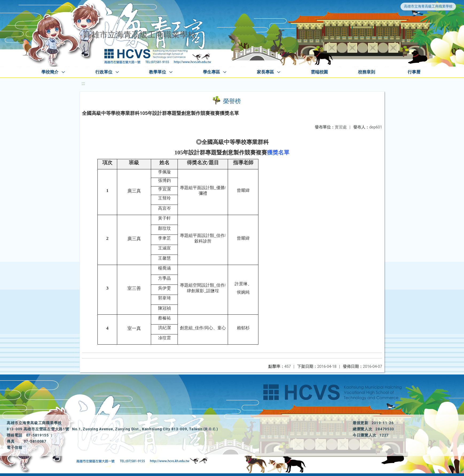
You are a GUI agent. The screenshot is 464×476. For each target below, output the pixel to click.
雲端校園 (319, 72)
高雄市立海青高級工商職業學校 (428, 6)
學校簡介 (50, 72)
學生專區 (211, 72)
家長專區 (265, 72)
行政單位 (104, 72)
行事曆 (414, 72)
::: (83, 83)
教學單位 (158, 72)
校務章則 (367, 72)
